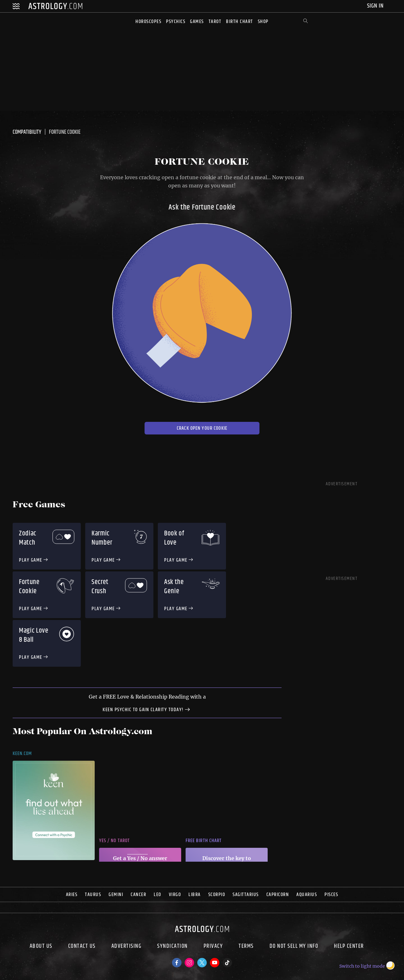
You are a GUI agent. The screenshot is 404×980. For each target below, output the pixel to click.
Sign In (376, 6)
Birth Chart (240, 22)
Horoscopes (148, 22)
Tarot (215, 22)
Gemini (116, 895)
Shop (263, 22)
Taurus (93, 895)
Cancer (138, 895)
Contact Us (82, 947)
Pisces (331, 895)
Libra (195, 895)
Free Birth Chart (204, 841)
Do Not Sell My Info (294, 947)
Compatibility (27, 132)
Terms (246, 947)
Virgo (175, 895)
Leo (157, 895)
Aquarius (307, 895)
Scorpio (217, 895)
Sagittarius (246, 895)
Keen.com (22, 754)
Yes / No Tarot (114, 841)
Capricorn (278, 895)
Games (197, 22)
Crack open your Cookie (202, 428)
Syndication (172, 947)
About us (41, 947)
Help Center (349, 947)
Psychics (176, 22)
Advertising (127, 947)
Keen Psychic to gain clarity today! (147, 709)
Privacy (213, 947)
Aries (72, 895)
